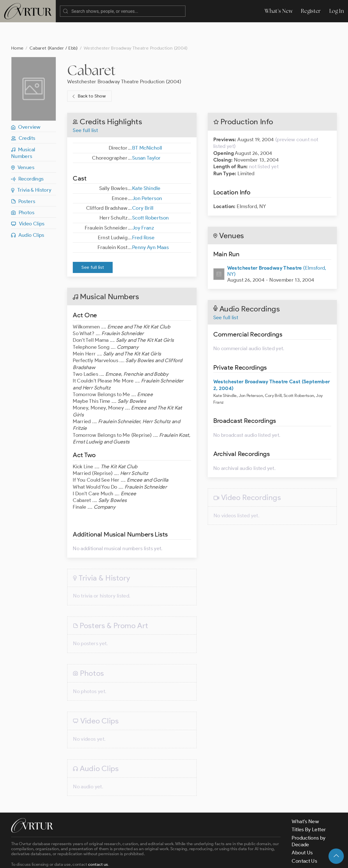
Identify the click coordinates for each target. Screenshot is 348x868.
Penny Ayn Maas (150, 225)
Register (311, 11)
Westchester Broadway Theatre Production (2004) (124, 59)
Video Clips (28, 201)
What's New (279, 11)
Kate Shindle (146, 166)
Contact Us (304, 839)
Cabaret (91, 48)
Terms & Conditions (101, 859)
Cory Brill (143, 186)
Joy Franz (143, 206)
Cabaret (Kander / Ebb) (54, 26)
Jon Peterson (147, 176)
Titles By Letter (309, 807)
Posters (23, 179)
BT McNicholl (147, 126)
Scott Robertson (150, 196)
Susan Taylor (146, 136)
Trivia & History (31, 168)
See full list (85, 108)
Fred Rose (143, 215)
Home (17, 26)
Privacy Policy (142, 859)
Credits (23, 116)
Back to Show (88, 74)
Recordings (27, 157)
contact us (98, 842)
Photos (23, 190)
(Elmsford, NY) (277, 249)
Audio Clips (28, 213)
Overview (26, 105)
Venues (23, 145)
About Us (302, 830)
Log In (337, 11)
